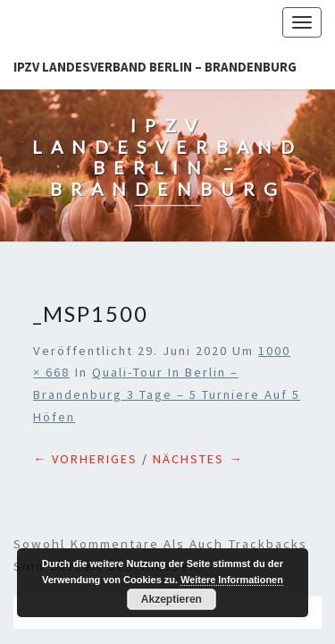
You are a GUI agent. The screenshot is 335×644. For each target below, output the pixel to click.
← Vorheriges (85, 369)
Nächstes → (198, 369)
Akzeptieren (172, 599)
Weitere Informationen (232, 580)
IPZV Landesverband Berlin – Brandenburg (155, 67)
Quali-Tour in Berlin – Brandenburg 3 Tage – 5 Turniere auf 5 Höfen (167, 305)
